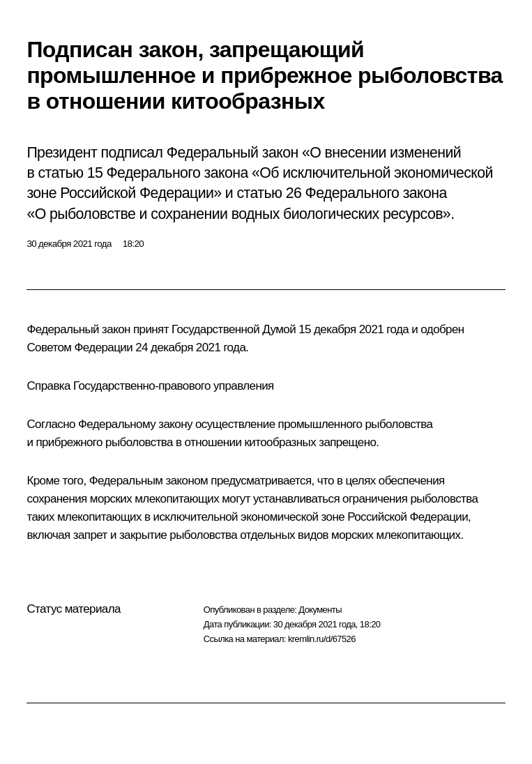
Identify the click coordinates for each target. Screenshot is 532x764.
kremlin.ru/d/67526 (322, 639)
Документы (320, 610)
